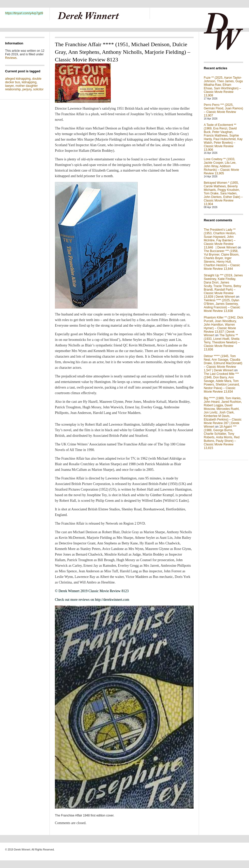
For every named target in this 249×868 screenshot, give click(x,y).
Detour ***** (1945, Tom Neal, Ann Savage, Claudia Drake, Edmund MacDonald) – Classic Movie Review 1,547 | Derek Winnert (223, 363)
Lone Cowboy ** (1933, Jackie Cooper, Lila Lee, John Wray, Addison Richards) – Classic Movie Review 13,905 (221, 166)
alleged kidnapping (18, 79)
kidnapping (29, 82)
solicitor (38, 89)
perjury (27, 89)
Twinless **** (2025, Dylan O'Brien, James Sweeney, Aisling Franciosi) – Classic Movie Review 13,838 (222, 306)
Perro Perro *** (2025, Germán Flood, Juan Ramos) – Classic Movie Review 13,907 (223, 110)
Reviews (11, 58)
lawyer (9, 86)
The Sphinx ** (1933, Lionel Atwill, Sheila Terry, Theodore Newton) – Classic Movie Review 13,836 (222, 342)
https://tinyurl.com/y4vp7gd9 (24, 13)
